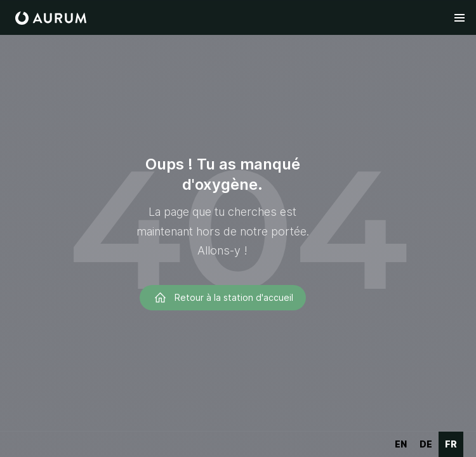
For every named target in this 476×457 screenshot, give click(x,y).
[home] (51, 18)
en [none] (401, 444)
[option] (401, 444)
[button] (459, 18)
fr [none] (451, 444)
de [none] (426, 444)
